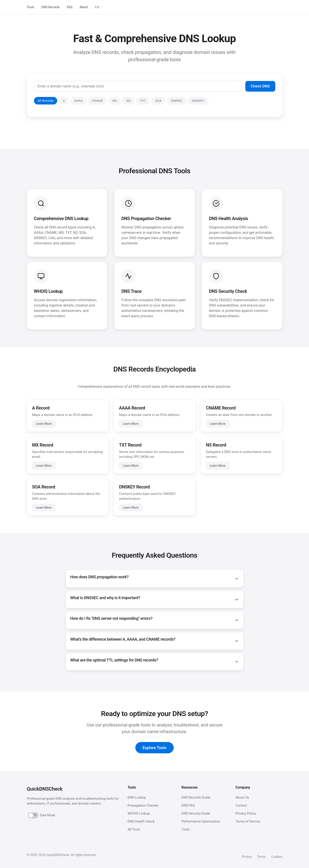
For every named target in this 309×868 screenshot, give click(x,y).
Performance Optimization (201, 821)
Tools (31, 7)
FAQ (70, 7)
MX (115, 101)
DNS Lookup (137, 797)
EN (99, 7)
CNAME (97, 101)
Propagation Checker (143, 805)
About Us (242, 797)
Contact (241, 805)
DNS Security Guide (196, 813)
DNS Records (51, 7)
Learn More (44, 424)
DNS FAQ (188, 805)
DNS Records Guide (196, 797)
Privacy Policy (246, 813)
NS (128, 101)
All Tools (134, 829)
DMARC (177, 101)
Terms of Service (248, 821)
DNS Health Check (141, 821)
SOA (158, 101)
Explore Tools (154, 748)
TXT (143, 101)
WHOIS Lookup (139, 813)
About (84, 7)
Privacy (247, 857)
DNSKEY (198, 101)
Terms (261, 857)
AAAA (78, 101)
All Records (46, 101)
